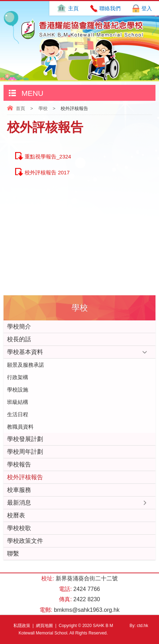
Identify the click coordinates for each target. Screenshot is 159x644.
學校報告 (19, 465)
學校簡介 (19, 327)
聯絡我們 (110, 8)
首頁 (20, 108)
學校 (43, 108)
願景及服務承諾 (26, 365)
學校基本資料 (25, 352)
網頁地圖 (44, 626)
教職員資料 (20, 427)
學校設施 (18, 390)
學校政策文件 (25, 541)
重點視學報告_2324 (48, 156)
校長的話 (19, 339)
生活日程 (18, 414)
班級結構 (18, 402)
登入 (147, 8)
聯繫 (13, 554)
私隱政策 (22, 626)
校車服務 (19, 490)
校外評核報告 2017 (47, 172)
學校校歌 (19, 528)
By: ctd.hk (139, 626)
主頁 (73, 8)
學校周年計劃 (25, 452)
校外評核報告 (25, 477)
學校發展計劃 (25, 439)
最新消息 (19, 503)
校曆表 (16, 515)
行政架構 (18, 377)
